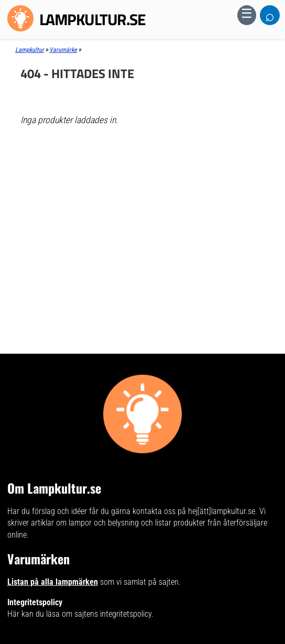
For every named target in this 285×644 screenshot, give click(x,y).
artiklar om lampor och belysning (85, 523)
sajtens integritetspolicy (113, 614)
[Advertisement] (142, 210)
